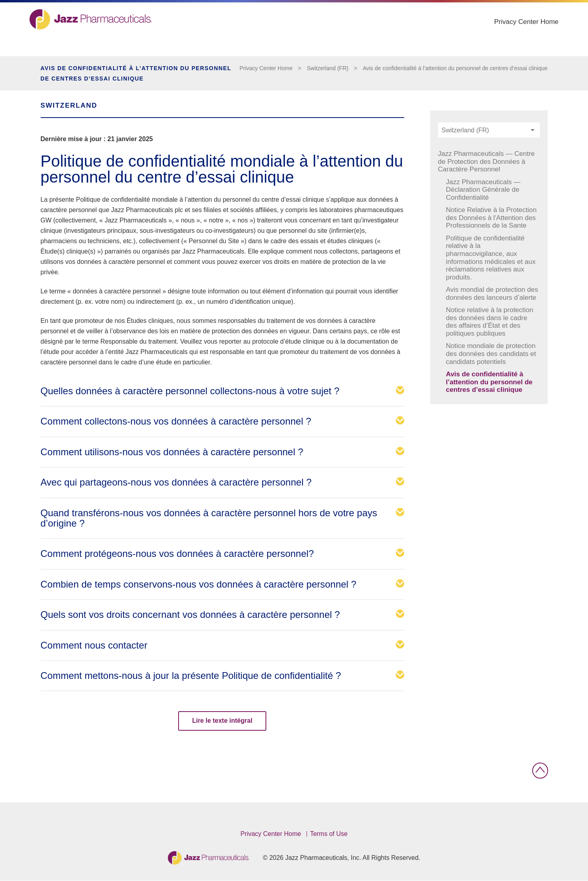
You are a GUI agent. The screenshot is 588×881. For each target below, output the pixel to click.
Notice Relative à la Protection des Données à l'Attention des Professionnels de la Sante (492, 218)
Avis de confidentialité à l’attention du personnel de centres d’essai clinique (455, 68)
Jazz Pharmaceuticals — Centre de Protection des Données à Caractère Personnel (487, 161)
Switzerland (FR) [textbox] (465, 130)
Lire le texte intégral (222, 721)
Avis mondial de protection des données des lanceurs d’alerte (492, 294)
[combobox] (489, 130)
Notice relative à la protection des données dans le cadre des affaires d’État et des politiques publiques (490, 322)
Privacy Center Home (515, 35)
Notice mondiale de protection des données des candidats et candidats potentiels (491, 354)
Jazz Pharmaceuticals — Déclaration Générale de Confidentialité (483, 190)
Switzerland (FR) (328, 68)
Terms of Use (329, 834)
